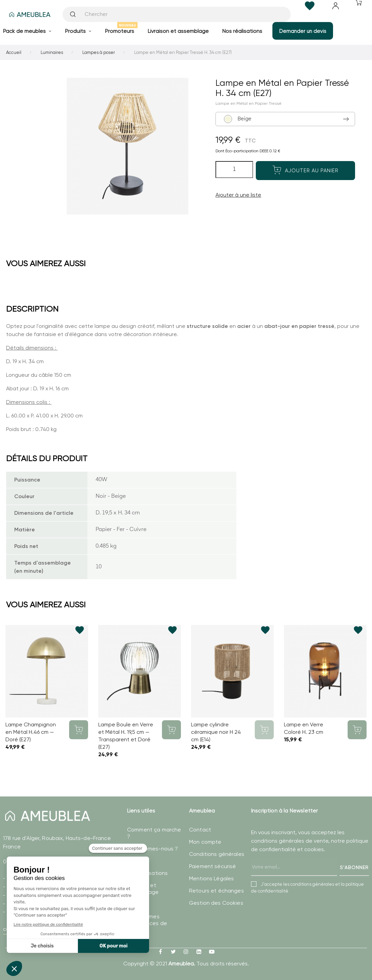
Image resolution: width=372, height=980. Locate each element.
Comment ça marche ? (154, 833)
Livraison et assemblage (143, 889)
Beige (238, 119)
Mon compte (205, 842)
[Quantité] (234, 170)
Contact (200, 830)
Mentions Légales (211, 878)
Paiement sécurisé (212, 866)
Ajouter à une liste (238, 195)
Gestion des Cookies (216, 903)
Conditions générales (217, 854)
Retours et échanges (216, 891)
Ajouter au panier (305, 170)
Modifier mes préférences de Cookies (147, 923)
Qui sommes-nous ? (152, 849)
